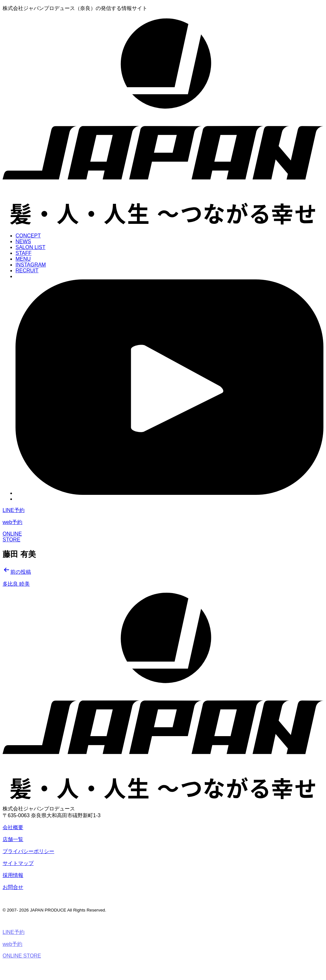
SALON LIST (30, 247)
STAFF (23, 253)
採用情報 (13, 875)
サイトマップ (18, 863)
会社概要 (13, 827)
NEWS (23, 241)
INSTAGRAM (31, 265)
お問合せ (13, 887)
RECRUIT (27, 271)
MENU (23, 259)
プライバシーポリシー (28, 851)
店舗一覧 (13, 839)
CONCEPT (28, 236)
